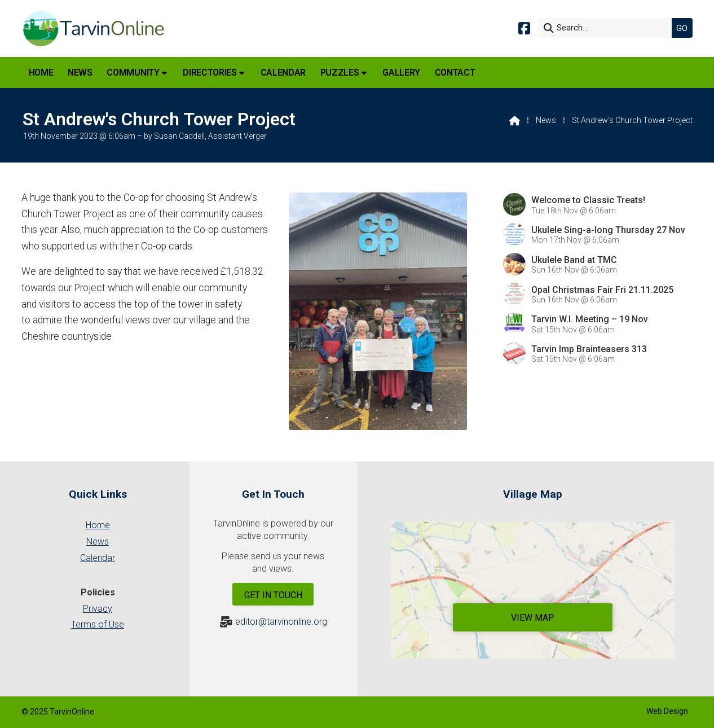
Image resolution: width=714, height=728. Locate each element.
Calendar (98, 558)
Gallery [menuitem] (401, 73)
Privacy (98, 609)
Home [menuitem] (41, 73)
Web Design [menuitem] (667, 711)
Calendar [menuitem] (283, 73)
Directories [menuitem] (210, 73)
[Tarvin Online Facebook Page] (524, 27)
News (546, 120)
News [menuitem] (80, 73)
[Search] (607, 28)
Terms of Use (98, 624)
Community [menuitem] (133, 73)
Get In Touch (273, 595)
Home (98, 525)
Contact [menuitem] (455, 73)
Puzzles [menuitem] (340, 73)
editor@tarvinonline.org (281, 622)
